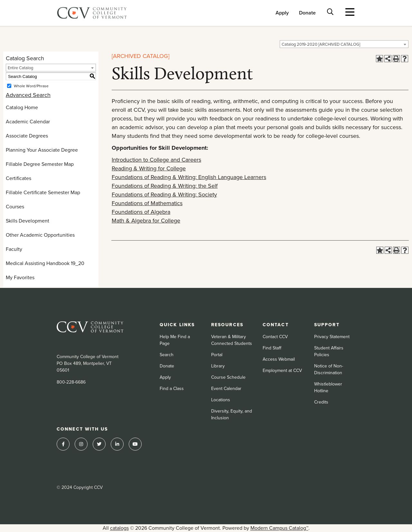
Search (167, 355)
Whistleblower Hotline (328, 387)
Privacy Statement (332, 337)
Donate (307, 13)
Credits (321, 402)
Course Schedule (228, 377)
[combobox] (344, 44)
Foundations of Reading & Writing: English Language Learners (189, 177)
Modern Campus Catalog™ (279, 528)
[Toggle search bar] (330, 12)
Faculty (14, 249)
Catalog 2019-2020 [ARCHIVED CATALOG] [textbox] (321, 44)
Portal (217, 355)
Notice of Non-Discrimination (329, 369)
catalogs (119, 528)
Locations (221, 400)
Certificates (19, 178)
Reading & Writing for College (149, 168)
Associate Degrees (27, 136)
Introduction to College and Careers (156, 160)
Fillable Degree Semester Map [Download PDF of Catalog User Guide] (40, 164)
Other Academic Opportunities (40, 235)
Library (218, 366)
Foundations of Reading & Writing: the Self (165, 186)
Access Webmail (279, 359)
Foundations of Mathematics (147, 203)
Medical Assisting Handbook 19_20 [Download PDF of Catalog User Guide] (45, 263)
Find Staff (272, 348)
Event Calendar (226, 389)
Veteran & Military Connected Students (232, 340)
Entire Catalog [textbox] (20, 68)
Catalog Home (22, 107)
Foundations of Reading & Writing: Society (164, 195)
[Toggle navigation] (350, 12)
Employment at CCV (282, 370)
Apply (282, 13)
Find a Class (172, 389)
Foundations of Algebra (141, 212)
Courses (15, 207)
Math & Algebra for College (146, 221)
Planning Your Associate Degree (42, 150)
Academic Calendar (28, 122)
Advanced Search (28, 95)
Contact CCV (275, 337)
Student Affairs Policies (329, 351)
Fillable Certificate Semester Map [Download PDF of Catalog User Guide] (43, 192)
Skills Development (28, 221)
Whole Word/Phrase (31, 86)
